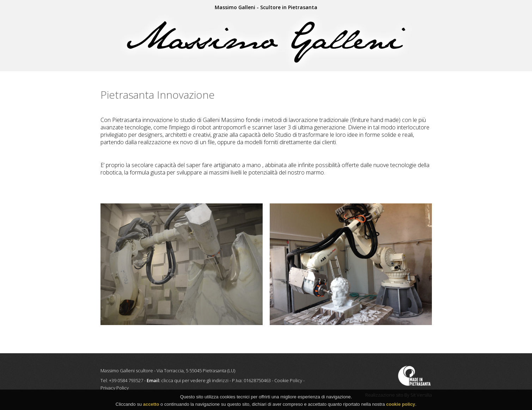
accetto (151, 405)
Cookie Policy (288, 380)
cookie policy (400, 405)
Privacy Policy (115, 388)
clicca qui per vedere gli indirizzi (195, 380)
